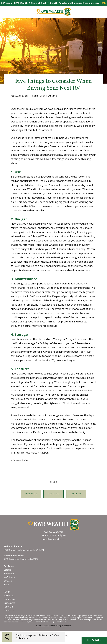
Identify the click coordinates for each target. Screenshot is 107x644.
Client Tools (9, 599)
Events (7, 592)
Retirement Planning (45, 96)
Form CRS (9, 607)
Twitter (54, 494)
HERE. (103, 3)
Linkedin (76, 494)
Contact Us (9, 610)
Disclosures (9, 603)
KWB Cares (9, 577)
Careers (7, 570)
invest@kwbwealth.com (54, 539)
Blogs (6, 585)
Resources (9, 596)
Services (8, 581)
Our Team (9, 566)
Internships (9, 573)
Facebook (31, 494)
